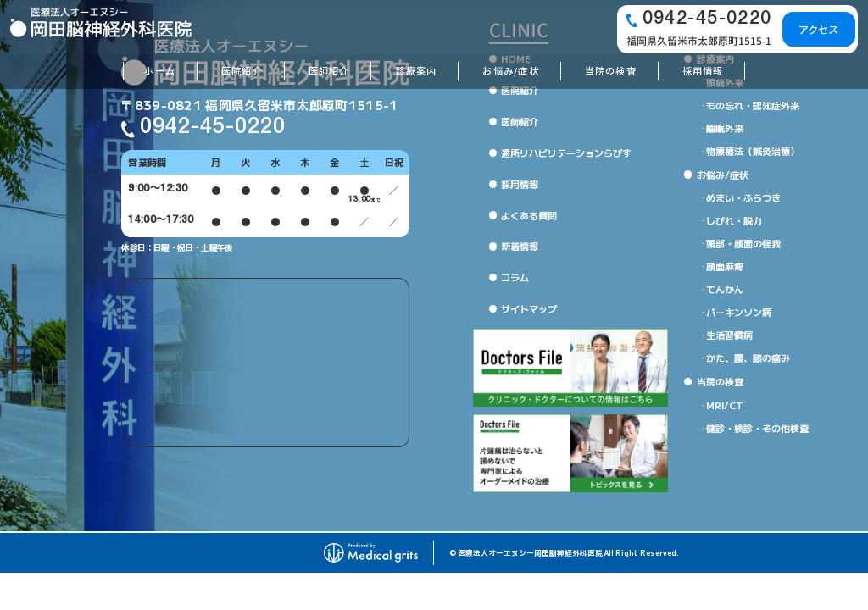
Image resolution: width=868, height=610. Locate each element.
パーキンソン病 (739, 312)
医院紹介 (520, 90)
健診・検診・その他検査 (757, 428)
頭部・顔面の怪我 (743, 243)
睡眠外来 (725, 128)
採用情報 (520, 184)
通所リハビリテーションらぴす (566, 152)
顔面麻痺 (725, 266)
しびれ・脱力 (734, 220)
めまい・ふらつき (743, 197)
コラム (515, 277)
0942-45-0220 (212, 128)
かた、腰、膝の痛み (748, 358)
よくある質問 (529, 215)
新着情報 (520, 246)
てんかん (725, 289)
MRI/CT (725, 405)
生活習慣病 (729, 335)
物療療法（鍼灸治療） (753, 151)
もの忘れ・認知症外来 (753, 105)
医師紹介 (520, 121)
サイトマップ (529, 308)
